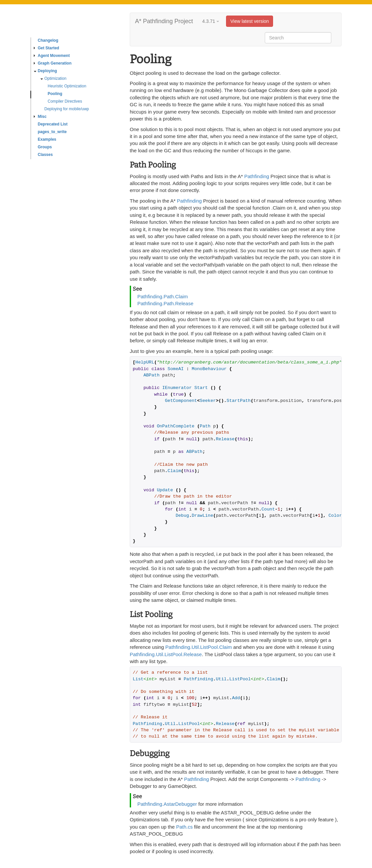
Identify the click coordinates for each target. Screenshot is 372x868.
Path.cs (184, 827)
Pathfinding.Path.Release (165, 303)
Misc (40, 117)
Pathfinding (257, 176)
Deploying (45, 71)
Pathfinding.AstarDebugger (167, 804)
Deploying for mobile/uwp (67, 109)
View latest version (250, 21)
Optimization (53, 78)
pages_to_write (52, 132)
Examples (47, 139)
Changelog (48, 40)
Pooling (55, 94)
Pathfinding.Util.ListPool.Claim (199, 647)
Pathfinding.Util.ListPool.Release (166, 654)
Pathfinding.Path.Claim (163, 296)
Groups (45, 147)
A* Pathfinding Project (164, 21)
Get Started (46, 48)
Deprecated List (53, 124)
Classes (45, 155)
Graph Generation (53, 63)
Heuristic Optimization (67, 86)
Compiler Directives (65, 101)
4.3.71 (211, 21)
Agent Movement (52, 56)
